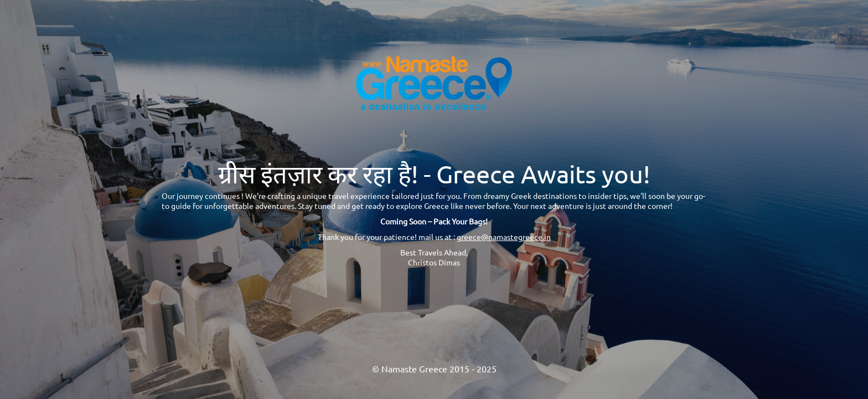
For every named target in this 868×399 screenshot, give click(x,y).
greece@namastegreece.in (504, 237)
